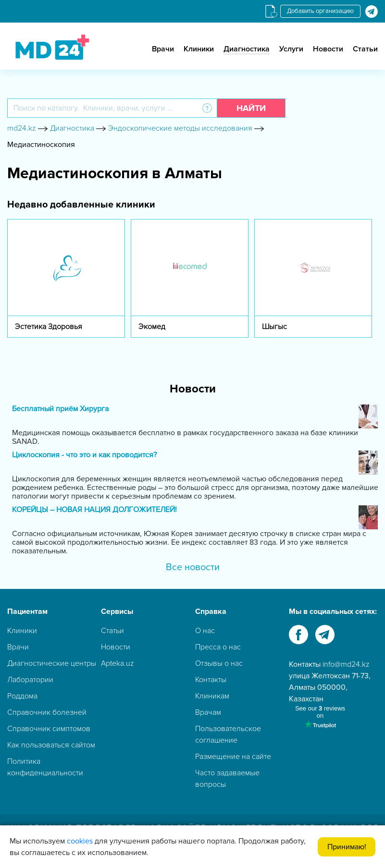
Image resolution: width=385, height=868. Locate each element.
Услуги (291, 49)
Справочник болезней (47, 712)
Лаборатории (30, 680)
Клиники (199, 49)
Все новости (193, 567)
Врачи (163, 49)
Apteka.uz (118, 663)
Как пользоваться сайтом (51, 745)
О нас (205, 631)
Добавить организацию (320, 11)
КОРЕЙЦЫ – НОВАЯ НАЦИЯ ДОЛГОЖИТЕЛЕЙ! (94, 510)
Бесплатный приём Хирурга (60, 409)
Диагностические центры (52, 663)
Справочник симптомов (49, 729)
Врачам (208, 712)
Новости (328, 49)
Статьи (365, 49)
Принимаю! (347, 847)
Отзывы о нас (219, 663)
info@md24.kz (346, 664)
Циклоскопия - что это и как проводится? (84, 455)
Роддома (22, 696)
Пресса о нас (218, 647)
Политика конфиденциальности (45, 767)
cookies (80, 841)
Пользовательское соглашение (228, 734)
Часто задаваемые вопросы (227, 779)
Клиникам (212, 696)
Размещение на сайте (233, 757)
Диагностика (247, 49)
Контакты (211, 680)
